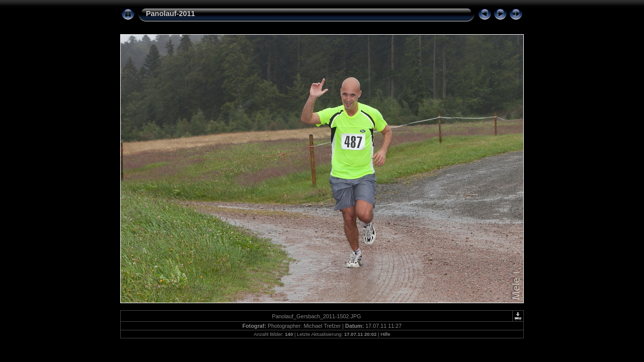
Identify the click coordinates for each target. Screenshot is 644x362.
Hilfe (385, 334)
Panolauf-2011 (171, 14)
